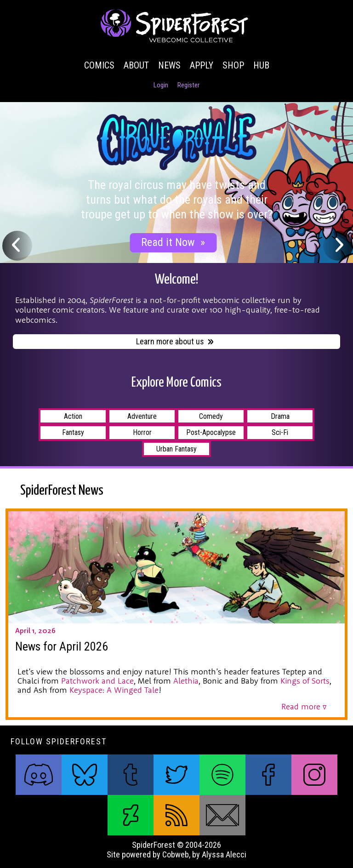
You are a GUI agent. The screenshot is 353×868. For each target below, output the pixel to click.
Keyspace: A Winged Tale (114, 690)
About (136, 65)
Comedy (211, 416)
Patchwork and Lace (97, 681)
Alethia (186, 681)
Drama (280, 416)
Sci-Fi (280, 432)
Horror (142, 432)
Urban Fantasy (176, 449)
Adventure (142, 416)
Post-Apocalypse (211, 432)
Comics (99, 65)
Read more (304, 706)
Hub (261, 65)
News (169, 65)
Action (73, 416)
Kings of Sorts (305, 681)
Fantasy (73, 432)
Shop (233, 65)
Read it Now (173, 242)
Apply (202, 65)
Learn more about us (175, 342)
